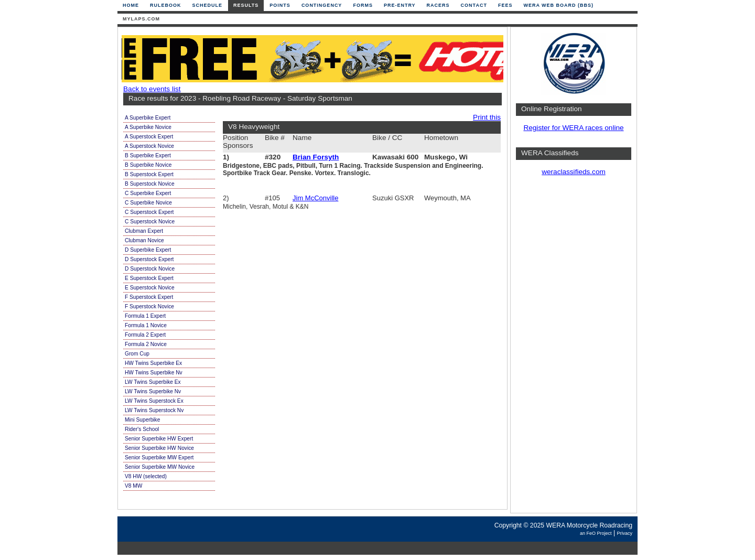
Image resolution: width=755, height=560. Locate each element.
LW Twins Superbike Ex (153, 382)
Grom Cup (137, 354)
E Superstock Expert (149, 278)
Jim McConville (315, 198)
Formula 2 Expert (145, 335)
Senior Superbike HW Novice (159, 448)
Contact (474, 5)
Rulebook (166, 5)
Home (131, 5)
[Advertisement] (574, 349)
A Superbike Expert (148, 118)
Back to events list (152, 89)
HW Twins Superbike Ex (153, 363)
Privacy (624, 533)
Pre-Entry (400, 5)
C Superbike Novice (148, 203)
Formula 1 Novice (146, 325)
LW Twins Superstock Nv (154, 410)
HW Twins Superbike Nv (154, 373)
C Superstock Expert (149, 212)
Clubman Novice (144, 240)
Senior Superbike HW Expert (159, 439)
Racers (438, 5)
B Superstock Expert (149, 174)
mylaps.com (141, 19)
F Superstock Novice (149, 306)
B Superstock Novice (150, 184)
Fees (505, 5)
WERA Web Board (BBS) (558, 5)
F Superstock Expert (149, 297)
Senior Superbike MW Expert (159, 457)
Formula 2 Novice (146, 344)
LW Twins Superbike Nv (153, 391)
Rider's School (142, 429)
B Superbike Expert (148, 155)
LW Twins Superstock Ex (154, 401)
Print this (487, 117)
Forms (363, 5)
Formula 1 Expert (145, 316)
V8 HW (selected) (146, 476)
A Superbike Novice (148, 127)
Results (246, 5)
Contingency (322, 5)
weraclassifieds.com (574, 172)
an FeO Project (596, 533)
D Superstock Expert (149, 259)
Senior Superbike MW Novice (160, 467)
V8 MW (133, 486)
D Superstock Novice (150, 269)
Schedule (208, 5)
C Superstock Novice (150, 222)
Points (280, 5)
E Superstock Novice (150, 288)
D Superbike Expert (148, 250)
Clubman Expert (144, 231)
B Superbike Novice (148, 165)
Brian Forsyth (316, 157)
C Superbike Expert (148, 193)
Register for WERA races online (573, 128)
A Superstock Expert (149, 137)
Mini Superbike (142, 420)
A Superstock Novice (149, 146)
